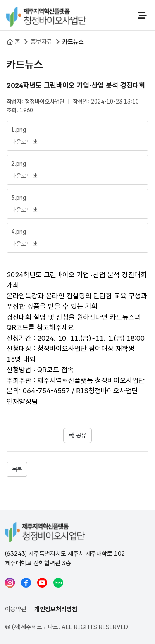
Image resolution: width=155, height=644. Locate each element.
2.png (19, 164)
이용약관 (16, 609)
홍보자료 (41, 42)
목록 (17, 469)
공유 (81, 435)
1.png (19, 130)
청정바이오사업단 (46, 15)
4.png (19, 232)
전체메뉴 (142, 15)
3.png (19, 198)
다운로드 (24, 142)
